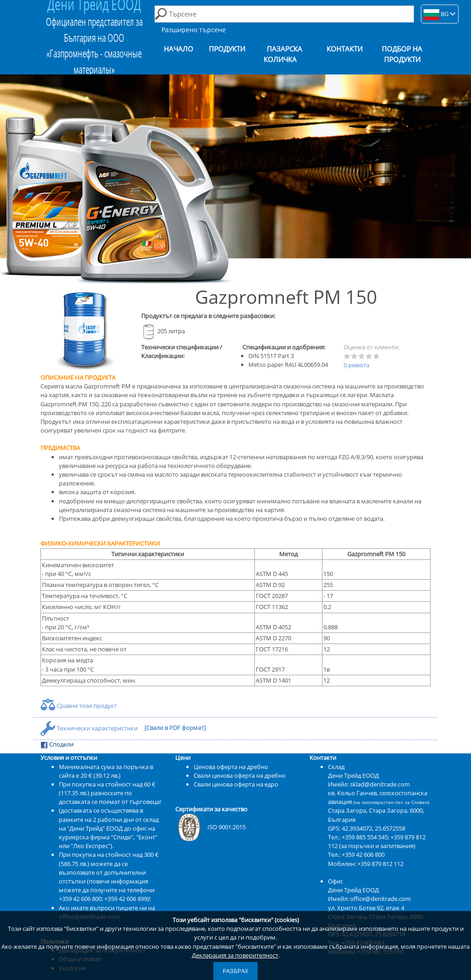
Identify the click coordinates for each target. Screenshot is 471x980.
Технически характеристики (90, 728)
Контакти (345, 49)
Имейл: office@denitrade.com (369, 899)
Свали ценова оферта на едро (236, 784)
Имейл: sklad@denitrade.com (369, 784)
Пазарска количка (283, 54)
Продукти (227, 49)
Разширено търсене (194, 30)
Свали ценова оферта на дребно (240, 775)
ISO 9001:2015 (210, 827)
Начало (178, 49)
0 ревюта (356, 365)
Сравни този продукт (79, 706)
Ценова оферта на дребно (231, 767)
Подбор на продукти (402, 54)
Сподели (57, 744)
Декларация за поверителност (235, 955)
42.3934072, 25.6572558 (373, 828)
